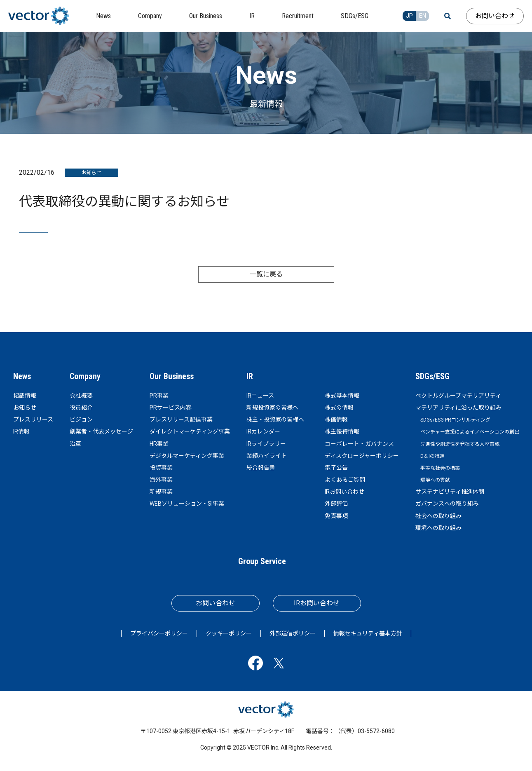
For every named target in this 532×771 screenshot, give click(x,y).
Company (85, 376)
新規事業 (161, 492)
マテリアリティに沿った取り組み (458, 408)
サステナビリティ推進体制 (450, 492)
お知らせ (25, 408)
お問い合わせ (495, 16)
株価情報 (336, 419)
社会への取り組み (438, 516)
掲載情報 (25, 396)
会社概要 (81, 396)
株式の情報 (339, 408)
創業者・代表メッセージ (101, 431)
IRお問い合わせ (345, 492)
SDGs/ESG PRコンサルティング (455, 420)
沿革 (75, 444)
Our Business (172, 376)
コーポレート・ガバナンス (359, 444)
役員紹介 (81, 408)
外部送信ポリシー (293, 633)
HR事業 (159, 444)
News (22, 376)
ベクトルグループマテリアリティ (458, 396)
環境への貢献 (435, 480)
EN (423, 16)
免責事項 (336, 516)
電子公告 (336, 468)
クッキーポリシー (229, 633)
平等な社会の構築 (440, 468)
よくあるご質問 (345, 480)
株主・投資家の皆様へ (275, 419)
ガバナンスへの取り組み (447, 504)
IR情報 (21, 431)
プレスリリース (33, 419)
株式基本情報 (342, 396)
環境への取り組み (438, 528)
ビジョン (81, 419)
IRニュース (260, 396)
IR (250, 376)
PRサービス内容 (171, 408)
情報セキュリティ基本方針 (368, 633)
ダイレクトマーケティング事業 (190, 431)
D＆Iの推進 (432, 456)
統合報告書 (261, 468)
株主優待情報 (342, 431)
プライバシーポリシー (159, 633)
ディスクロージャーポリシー (362, 456)
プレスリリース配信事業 (181, 419)
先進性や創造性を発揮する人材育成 (460, 444)
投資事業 (161, 468)
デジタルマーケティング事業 (187, 456)
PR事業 (159, 396)
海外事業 (161, 480)
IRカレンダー (263, 431)
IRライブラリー (266, 444)
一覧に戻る (266, 274)
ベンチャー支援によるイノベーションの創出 (470, 432)
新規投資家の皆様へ (272, 408)
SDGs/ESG (432, 376)
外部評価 (336, 504)
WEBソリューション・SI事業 (187, 504)
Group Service (262, 561)
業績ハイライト (267, 456)
